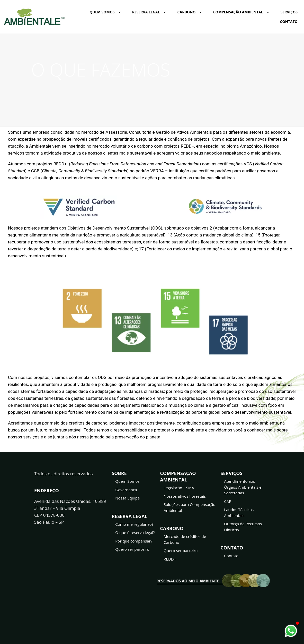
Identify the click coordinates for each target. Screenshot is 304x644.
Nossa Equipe (127, 498)
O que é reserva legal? (135, 532)
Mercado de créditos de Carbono (185, 539)
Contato (231, 556)
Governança (126, 490)
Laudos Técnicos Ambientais (239, 512)
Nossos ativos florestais (185, 496)
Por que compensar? (134, 541)
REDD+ (170, 559)
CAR (228, 501)
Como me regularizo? (134, 524)
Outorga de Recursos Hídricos (243, 527)
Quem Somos (127, 481)
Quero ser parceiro (132, 549)
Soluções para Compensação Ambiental (189, 507)
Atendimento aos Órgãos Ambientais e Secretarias (243, 487)
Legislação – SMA (179, 488)
